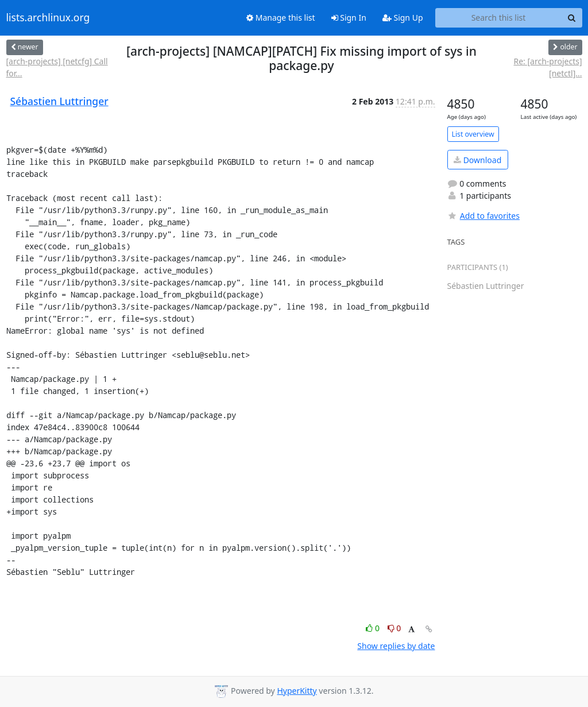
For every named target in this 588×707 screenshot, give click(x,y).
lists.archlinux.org (48, 18)
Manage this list (281, 18)
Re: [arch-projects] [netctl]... (548, 67)
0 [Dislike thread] (394, 628)
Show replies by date (396, 646)
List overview (473, 134)
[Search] (572, 18)
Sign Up (403, 18)
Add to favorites (483, 216)
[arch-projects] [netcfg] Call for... (57, 67)
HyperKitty (297, 691)
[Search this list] (499, 18)
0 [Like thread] (374, 628)
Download (477, 160)
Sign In (349, 18)
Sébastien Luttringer (59, 101)
